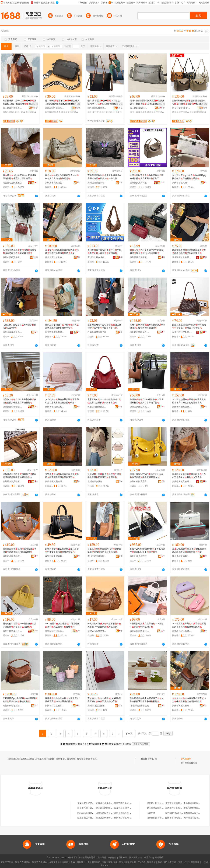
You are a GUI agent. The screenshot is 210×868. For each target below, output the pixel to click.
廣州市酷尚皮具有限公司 (139, 482)
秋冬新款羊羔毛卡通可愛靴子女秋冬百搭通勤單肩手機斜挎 (147, 700)
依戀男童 (151, 813)
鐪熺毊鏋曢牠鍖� (198, 112)
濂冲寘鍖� (31, 112)
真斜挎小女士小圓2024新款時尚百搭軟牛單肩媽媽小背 (104, 700)
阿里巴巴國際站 (23, 862)
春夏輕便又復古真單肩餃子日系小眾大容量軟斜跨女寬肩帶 (189, 476)
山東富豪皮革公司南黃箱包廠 (109, 813)
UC (166, 862)
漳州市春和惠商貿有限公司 (178, 818)
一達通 (205, 862)
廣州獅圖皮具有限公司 (182, 257)
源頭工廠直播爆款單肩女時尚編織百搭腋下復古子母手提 (189, 326)
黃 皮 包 (153, 759)
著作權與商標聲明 (87, 858)
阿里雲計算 (131, 862)
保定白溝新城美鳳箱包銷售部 (139, 407)
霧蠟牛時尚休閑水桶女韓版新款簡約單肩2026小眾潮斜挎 (62, 700)
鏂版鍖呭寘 (8, 112)
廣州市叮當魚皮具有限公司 (139, 631)
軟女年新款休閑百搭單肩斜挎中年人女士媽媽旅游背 (62, 177)
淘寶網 (65, 862)
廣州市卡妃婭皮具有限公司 (55, 407)
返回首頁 (127, 744)
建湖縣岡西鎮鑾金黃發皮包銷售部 (111, 808)
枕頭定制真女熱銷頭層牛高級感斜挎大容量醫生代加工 (147, 177)
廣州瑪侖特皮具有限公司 (55, 631)
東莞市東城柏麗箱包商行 (12, 706)
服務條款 (112, 858)
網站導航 (159, 858)
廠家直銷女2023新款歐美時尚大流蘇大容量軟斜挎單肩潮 (104, 401)
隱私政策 (123, 858)
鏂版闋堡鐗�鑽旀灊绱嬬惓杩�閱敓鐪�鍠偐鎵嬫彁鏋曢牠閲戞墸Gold (189, 102)
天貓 (73, 862)
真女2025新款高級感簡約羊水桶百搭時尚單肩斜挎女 (62, 252)
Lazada (105, 865)
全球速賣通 (54, 862)
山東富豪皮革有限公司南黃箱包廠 (93, 818)
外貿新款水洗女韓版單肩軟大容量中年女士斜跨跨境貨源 (104, 625)
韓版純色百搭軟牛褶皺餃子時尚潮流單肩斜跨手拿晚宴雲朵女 (20, 476)
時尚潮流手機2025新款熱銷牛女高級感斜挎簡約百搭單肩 (189, 252)
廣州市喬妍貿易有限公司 (12, 257)
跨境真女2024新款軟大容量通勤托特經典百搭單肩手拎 (147, 401)
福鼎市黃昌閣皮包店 (124, 808)
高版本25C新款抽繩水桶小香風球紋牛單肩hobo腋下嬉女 (147, 550)
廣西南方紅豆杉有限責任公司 (179, 808)
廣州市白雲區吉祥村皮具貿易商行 (97, 706)
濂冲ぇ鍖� (20, 112)
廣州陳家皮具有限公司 (97, 556)
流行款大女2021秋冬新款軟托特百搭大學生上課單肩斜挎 (20, 401)
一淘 (87, 862)
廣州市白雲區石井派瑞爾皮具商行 (55, 706)
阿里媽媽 (113, 862)
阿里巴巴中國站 (40, 862)
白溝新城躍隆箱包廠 (139, 706)
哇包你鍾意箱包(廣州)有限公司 (182, 556)
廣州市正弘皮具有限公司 (55, 257)
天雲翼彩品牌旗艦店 (12, 183)
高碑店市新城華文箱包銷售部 (97, 631)
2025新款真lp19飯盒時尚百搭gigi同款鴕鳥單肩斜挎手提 (189, 177)
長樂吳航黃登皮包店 (87, 803)
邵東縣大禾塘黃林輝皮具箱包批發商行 (114, 818)
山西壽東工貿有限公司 (194, 813)
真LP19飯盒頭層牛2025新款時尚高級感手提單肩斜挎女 (189, 550)
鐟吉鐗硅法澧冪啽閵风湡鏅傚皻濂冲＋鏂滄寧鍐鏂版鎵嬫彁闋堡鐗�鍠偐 (147, 102)
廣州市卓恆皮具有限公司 (12, 556)
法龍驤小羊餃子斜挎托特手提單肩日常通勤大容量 (104, 476)
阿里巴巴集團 (7, 862)
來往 (180, 862)
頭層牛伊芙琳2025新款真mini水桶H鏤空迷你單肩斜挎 (147, 326)
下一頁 (129, 734)
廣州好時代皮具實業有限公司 (182, 332)
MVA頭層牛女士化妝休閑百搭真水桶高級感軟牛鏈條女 (62, 625)
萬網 (160, 862)
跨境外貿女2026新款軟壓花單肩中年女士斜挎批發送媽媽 (62, 550)
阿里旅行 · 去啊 (99, 862)
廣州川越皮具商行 (138, 556)
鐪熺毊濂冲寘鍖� (70, 112)
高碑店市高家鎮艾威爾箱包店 (55, 183)
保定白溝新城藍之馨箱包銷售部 (97, 407)
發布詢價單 (186, 759)
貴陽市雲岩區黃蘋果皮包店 (127, 803)
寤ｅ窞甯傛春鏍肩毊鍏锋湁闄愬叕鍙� (12, 108)
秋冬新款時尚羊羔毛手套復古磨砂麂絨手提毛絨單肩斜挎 (104, 326)
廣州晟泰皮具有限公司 (12, 482)
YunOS (142, 862)
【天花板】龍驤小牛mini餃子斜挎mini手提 (19, 326)
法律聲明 (102, 858)
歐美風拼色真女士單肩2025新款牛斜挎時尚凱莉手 (147, 625)
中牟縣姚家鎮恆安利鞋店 (195, 803)
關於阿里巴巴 (136, 858)
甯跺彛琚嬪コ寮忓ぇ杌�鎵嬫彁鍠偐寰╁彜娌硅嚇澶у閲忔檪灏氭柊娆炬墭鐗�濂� (20, 102)
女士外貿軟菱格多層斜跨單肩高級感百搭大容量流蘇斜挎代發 (62, 401)
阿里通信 (151, 862)
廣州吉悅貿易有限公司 (55, 482)
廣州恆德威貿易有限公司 (97, 183)
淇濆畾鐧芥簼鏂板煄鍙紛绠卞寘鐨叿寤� (55, 108)
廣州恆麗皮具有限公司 (139, 257)
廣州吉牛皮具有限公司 (55, 332)
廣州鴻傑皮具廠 (95, 482)
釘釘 (187, 862)
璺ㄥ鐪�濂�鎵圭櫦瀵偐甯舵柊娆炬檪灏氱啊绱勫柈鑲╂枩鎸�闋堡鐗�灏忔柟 (62, 102)
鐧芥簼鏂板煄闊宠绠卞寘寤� (97, 108)
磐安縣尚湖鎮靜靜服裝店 (158, 808)
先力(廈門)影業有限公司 (176, 813)
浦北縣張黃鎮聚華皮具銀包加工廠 (93, 813)
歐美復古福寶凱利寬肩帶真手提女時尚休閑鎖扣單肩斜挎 (20, 550)
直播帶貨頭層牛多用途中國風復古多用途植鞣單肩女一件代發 (104, 177)
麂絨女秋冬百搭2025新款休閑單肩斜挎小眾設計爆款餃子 (20, 177)
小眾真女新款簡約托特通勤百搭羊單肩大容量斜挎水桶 (104, 550)
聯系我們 (148, 858)
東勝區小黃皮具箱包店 (106, 803)
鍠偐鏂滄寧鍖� (53, 112)
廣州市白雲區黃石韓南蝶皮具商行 (139, 332)
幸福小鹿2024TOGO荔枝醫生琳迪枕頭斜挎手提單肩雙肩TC (146, 476)
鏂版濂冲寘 (93, 112)
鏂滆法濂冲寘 (106, 112)
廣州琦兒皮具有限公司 (182, 631)
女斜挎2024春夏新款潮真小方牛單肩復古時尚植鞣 (189, 700)
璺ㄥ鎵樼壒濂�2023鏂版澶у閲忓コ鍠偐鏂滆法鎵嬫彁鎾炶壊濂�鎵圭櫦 (105, 102)
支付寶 (173, 862)
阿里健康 (195, 862)
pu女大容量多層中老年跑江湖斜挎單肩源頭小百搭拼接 (147, 252)
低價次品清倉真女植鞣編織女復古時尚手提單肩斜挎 (20, 252)
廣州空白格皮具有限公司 (12, 631)
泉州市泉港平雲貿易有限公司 (160, 818)
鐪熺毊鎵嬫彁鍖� (156, 112)
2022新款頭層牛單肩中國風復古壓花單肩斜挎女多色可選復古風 (189, 401)
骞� (35, 108)
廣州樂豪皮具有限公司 (139, 183)
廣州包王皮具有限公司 (182, 482)
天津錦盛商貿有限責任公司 (196, 818)
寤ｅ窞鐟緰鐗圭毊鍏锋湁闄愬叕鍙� (139, 108)
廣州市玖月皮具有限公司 (97, 257)
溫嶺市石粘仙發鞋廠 (156, 803)
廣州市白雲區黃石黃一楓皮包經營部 (131, 818)
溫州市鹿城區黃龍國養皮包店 (128, 813)
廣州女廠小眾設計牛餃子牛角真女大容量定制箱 (104, 252)
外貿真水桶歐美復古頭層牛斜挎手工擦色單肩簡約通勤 (62, 476)
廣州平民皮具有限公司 (182, 706)
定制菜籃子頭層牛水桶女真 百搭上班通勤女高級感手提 (62, 326)
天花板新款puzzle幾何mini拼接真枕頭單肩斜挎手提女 (20, 700)
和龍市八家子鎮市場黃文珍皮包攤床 (94, 808)
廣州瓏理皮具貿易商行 (12, 332)
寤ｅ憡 (35, 104)
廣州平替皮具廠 (180, 183)
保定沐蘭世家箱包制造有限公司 (55, 556)
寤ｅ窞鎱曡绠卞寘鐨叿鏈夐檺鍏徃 (182, 108)
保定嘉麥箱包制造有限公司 (12, 407)
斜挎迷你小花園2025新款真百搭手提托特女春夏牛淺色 (20, 625)
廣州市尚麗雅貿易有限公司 (182, 407)
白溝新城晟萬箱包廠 (97, 332)
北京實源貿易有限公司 (176, 803)
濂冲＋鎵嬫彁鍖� (138, 112)
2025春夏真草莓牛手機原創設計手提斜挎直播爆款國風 (189, 625)
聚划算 (80, 862)
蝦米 (121, 862)
